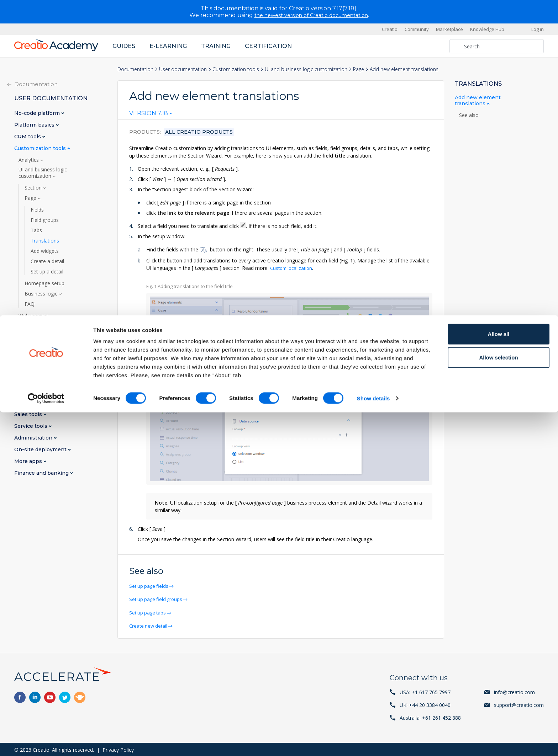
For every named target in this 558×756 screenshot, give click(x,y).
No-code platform (38, 113)
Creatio (390, 29)
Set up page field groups (158, 599)
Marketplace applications (47, 378)
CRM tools (28, 137)
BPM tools (28, 391)
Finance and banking (42, 473)
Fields (37, 210)
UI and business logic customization (306, 69)
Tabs (36, 230)
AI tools (28, 326)
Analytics (29, 160)
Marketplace (449, 29)
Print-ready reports (41, 336)
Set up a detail (47, 272)
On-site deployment (41, 450)
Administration (34, 438)
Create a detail (47, 261)
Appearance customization (50, 347)
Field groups (45, 220)
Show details (373, 742)
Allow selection (498, 701)
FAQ (30, 304)
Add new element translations (478, 101)
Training (216, 46)
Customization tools (236, 69)
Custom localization (293, 268)
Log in (538, 29)
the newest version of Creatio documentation (311, 15)
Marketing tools (35, 403)
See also (469, 115)
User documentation (183, 69)
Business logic (42, 294)
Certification (268, 46)
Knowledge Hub (487, 29)
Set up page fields (150, 585)
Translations (45, 241)
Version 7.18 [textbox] (149, 113)
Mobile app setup (39, 357)
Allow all (499, 678)
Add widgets (45, 251)
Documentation (135, 69)
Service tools (31, 426)
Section (34, 188)
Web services (34, 316)
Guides (124, 46)
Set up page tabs (149, 612)
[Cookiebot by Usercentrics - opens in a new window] (46, 742)
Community (417, 29)
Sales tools (29, 414)
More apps (29, 461)
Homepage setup (44, 283)
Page (359, 69)
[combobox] (151, 115)
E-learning (168, 46)
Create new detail (150, 625)
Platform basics (35, 125)
